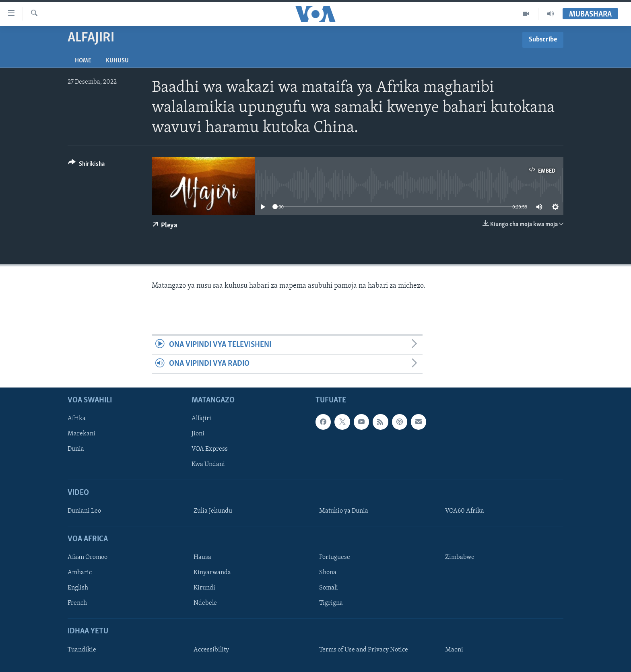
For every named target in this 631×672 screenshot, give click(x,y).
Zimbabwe (460, 557)
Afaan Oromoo (88, 557)
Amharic (80, 573)
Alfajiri (201, 418)
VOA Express (210, 449)
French (77, 603)
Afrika (77, 418)
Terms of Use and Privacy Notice (364, 649)
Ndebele (205, 603)
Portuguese (335, 557)
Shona (328, 573)
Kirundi (204, 588)
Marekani (81, 434)
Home (83, 61)
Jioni (198, 434)
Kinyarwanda (212, 573)
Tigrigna (331, 603)
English (78, 588)
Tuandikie (82, 649)
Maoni (454, 649)
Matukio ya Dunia (344, 511)
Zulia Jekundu (213, 511)
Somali (329, 588)
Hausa (202, 557)
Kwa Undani (208, 464)
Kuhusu (117, 61)
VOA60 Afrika (465, 511)
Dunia (76, 449)
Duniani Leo (84, 511)
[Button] (86, 165)
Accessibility (211, 649)
